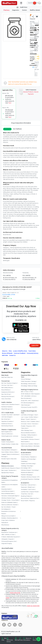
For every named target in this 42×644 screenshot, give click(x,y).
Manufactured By (8, 273)
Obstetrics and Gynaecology (28, 459)
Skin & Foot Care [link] (6, 419)
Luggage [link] (4, 454)
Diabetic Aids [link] (15, 444)
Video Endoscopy (25, 405)
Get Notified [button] (38, 57)
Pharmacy (6, 10)
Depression (24, 487)
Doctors (25, 10)
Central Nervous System (8, 491)
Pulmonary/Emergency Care (9, 541)
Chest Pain (24, 485)
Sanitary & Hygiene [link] (12, 383)
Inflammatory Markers (27, 446)
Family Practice (25, 457)
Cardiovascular (13, 532)
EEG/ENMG (28, 396)
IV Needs (4, 537)
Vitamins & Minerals (7, 505)
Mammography (35, 394)
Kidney (36, 417)
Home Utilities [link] (5, 452)
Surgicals (11, 539)
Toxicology (24, 435)
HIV (34, 426)
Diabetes (33, 422)
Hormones (4, 496)
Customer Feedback (20, 353)
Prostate (23, 426)
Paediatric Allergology (26, 475)
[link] (9, 3)
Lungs (26, 417)
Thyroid (28, 419)
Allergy (23, 419)
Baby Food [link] (4, 377)
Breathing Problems (26, 496)
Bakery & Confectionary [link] (13, 454)
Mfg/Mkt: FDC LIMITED (32, 24)
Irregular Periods (34, 492)
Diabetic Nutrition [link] (6, 444)
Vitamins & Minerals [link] (7, 434)
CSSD (3, 535)
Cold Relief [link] (16, 415)
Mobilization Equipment (13, 537)
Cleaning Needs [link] (6, 450)
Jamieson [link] (16, 436)
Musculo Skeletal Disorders (28, 433)
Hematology (24, 386)
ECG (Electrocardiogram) (27, 403)
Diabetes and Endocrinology (28, 464)
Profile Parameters (26, 381)
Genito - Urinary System (13, 500)
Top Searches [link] (12, 470)
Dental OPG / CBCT (26, 401)
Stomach (37, 444)
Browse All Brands (7, 353)
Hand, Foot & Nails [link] (6, 399)
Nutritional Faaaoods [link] (7, 407)
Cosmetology (35, 470)
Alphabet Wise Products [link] (8, 473)
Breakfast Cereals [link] (14, 405)
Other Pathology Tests (27, 430)
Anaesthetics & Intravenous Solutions (9, 513)
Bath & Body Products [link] (7, 388)
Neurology (30, 466)
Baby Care (10, 377)
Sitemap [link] (17, 640)
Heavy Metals (24, 439)
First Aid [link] (4, 415)
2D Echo (34, 396)
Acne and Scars (25, 498)
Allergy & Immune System (8, 516)
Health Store (22, 7)
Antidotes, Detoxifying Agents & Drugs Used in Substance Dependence (9, 520)
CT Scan (26, 392)
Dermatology (24, 468)
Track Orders (32, 351)
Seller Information (33, 65)
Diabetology (24, 461)
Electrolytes (37, 446)
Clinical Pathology (26, 379)
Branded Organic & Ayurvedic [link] (9, 459)
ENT (30, 468)
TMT (22, 396)
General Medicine (26, 455)
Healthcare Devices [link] (7, 424)
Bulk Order (5, 355)
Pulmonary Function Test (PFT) (29, 407)
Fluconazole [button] (7, 129)
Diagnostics (16, 10)
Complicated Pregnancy (27, 479)
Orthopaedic (5, 539)
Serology (34, 381)
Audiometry (35, 401)
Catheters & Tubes (10, 535)
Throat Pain (24, 494)
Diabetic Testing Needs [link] (7, 442)
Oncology (4, 500)
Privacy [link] (21, 640)
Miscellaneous (5, 525)
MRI (22, 392)
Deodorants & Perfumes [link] (8, 392)
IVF (38, 477)
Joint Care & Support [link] (7, 417)
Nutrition (15, 505)
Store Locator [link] (5, 470)
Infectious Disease (34, 439)
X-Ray (31, 392)
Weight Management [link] (7, 409)
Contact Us (12, 355)
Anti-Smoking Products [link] (7, 426)
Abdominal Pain (34, 498)
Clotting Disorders (32, 435)
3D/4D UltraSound (26, 394)
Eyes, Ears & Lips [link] (6, 394)
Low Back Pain (25, 492)
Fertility (31, 417)
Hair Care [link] (10, 385)
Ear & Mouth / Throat (10, 507)
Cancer (29, 424)
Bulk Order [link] (4, 639)
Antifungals (33, 54)
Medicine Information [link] (8, 466)
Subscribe (35, 345)
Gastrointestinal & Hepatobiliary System (10, 481)
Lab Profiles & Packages (27, 415)
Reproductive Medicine (27, 473)
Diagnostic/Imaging (7, 544)
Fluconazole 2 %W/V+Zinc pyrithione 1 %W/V (33, 44)
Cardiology (24, 466)
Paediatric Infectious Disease (29, 477)
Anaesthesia (5, 532)
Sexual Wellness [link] (6, 390)
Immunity (24, 424)
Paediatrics (33, 457)
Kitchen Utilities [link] (14, 452)
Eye (2, 507)
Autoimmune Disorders (27, 444)
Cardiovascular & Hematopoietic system (10, 486)
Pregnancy (29, 426)
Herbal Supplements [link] (7, 436)
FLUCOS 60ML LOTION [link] (9, 295)
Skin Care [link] (4, 383)
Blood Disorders (25, 442)
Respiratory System (6, 489)
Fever (28, 422)
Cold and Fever (32, 485)
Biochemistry (32, 384)
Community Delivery (32, 353)
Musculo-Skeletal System (8, 494)
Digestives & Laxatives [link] (7, 421)
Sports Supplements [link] (7, 432)
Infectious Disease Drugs (8, 498)
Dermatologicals (6, 509)
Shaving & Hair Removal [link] (8, 397)
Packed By (26, 273)
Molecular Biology (33, 386)
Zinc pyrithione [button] (17, 129)
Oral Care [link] (4, 385)
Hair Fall (30, 494)
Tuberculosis (24, 428)
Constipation (24, 489)
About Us (5, 351)
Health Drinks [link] (5, 405)
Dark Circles (32, 489)
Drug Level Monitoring (27, 437)
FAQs (10, 351)
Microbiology (24, 384)
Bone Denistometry (26, 398)
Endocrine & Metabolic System (9, 502)
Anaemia (23, 422)
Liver (22, 417)
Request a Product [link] (15, 468)
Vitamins (33, 419)
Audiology (37, 479)
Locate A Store (20, 351)
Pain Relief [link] (10, 415)
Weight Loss (31, 487)
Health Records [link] (5, 468)
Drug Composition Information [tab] (21, 123)
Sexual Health (25, 501)
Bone (38, 422)
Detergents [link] (14, 450)
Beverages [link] (4, 457)
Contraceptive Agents (13, 496)
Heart (36, 415)
